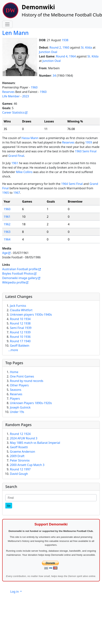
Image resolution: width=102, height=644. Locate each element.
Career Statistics (13, 112)
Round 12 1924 (20, 434)
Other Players (19, 385)
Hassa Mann (30, 138)
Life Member (11, 96)
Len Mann (15, 33)
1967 (17, 193)
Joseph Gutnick (20, 407)
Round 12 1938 (20, 323)
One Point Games (22, 376)
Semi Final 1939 (21, 328)
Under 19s (17, 412)
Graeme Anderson (23, 452)
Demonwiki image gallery (20, 278)
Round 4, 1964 (66, 56)
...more (13, 350)
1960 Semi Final (86, 151)
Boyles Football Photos (18, 274)
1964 (7, 239)
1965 (6, 193)
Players (15, 399)
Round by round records (27, 381)
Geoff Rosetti (19, 447)
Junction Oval (48, 52)
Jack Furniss (18, 306)
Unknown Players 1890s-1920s (31, 403)
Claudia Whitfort (21, 310)
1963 (7, 232)
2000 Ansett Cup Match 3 (27, 465)
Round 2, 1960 (59, 47)
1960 (34, 87)
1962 (7, 224)
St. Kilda (86, 47)
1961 (15, 163)
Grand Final (16, 156)
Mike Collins (24, 172)
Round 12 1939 (20, 332)
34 (54, 76)
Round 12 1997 (20, 469)
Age (5, 253)
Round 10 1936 (20, 337)
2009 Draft (17, 456)
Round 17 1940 (20, 341)
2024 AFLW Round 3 (24, 438)
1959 (89, 142)
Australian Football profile (20, 269)
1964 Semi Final (72, 184)
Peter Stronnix (20, 460)
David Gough (19, 474)
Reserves (8, 92)
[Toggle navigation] (7, 24)
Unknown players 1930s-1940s (31, 315)
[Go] (9, 506)
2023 (26, 96)
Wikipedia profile (14, 282)
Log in (15, 592)
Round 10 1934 (20, 319)
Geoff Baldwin (20, 346)
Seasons (16, 390)
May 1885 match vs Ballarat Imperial (35, 443)
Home (14, 372)
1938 (65, 40)
